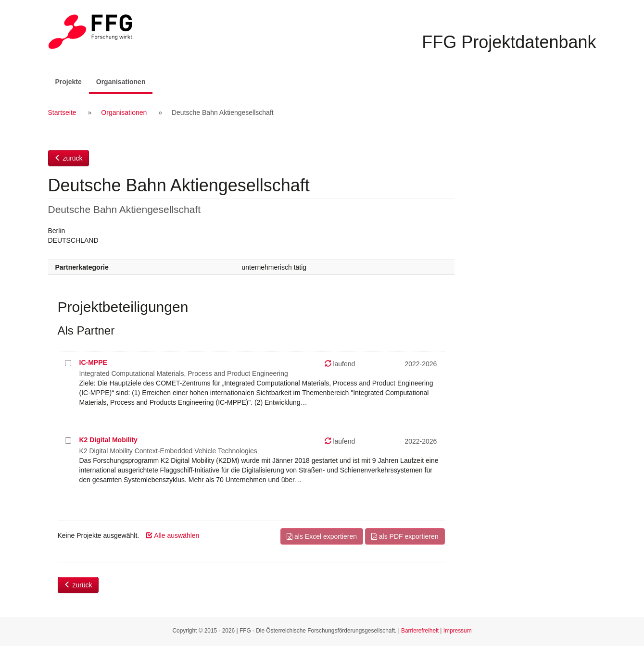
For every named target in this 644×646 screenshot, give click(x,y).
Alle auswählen (172, 535)
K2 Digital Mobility (108, 440)
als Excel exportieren (322, 536)
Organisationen (125, 81)
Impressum (458, 631)
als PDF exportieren (405, 536)
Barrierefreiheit (420, 631)
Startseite (62, 112)
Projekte (69, 82)
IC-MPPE (93, 362)
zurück (69, 158)
